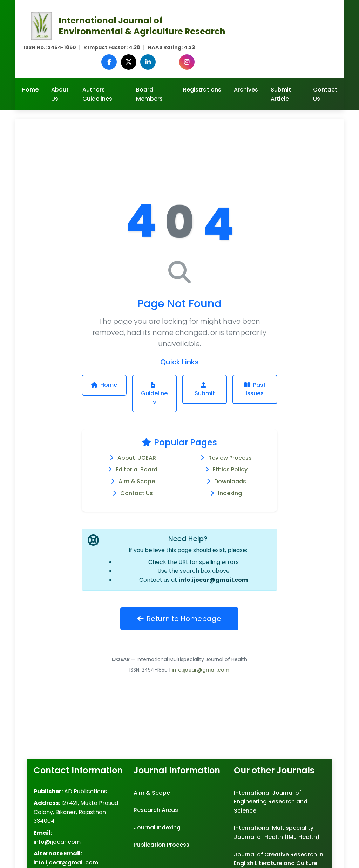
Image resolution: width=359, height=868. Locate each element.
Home (30, 90)
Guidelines (154, 394)
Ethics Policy (230, 469)
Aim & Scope (137, 481)
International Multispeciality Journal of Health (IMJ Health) (277, 832)
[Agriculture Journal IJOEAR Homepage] (41, 25)
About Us (60, 94)
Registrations (202, 90)
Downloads (230, 481)
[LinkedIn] (149, 62)
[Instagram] (187, 62)
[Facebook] (111, 62)
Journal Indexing (157, 827)
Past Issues (255, 389)
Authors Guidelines (97, 94)
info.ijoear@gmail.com (213, 580)
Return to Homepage (179, 619)
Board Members (149, 94)
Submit (205, 390)
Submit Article (281, 94)
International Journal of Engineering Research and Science (271, 802)
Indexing (230, 493)
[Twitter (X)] (130, 62)
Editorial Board (137, 469)
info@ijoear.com (57, 842)
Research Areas (156, 810)
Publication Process (161, 845)
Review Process (230, 458)
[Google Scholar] (168, 62)
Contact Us (325, 94)
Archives (246, 90)
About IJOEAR (137, 458)
